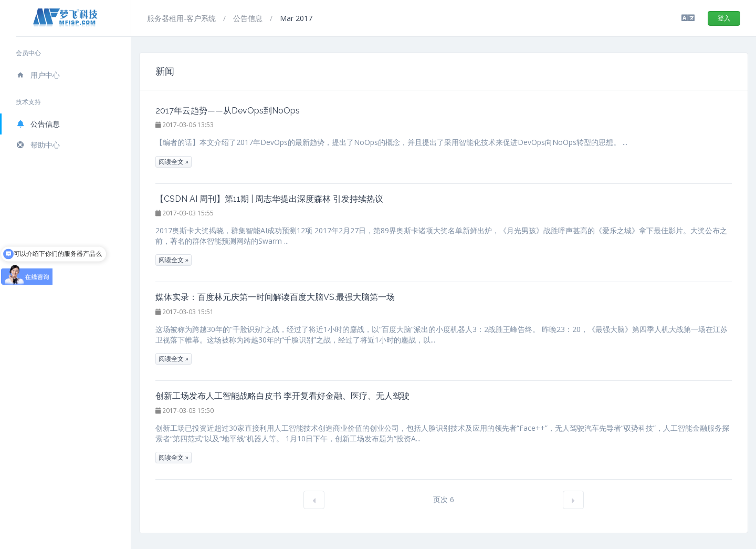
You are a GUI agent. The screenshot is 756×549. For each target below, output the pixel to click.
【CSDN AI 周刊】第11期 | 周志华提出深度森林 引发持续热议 (269, 199)
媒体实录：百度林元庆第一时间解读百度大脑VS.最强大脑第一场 (275, 297)
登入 (724, 18)
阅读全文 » (174, 162)
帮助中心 (38, 145)
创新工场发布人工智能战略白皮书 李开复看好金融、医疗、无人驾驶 (282, 396)
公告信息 (38, 124)
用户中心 (38, 75)
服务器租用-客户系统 (182, 18)
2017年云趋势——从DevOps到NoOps (228, 111)
